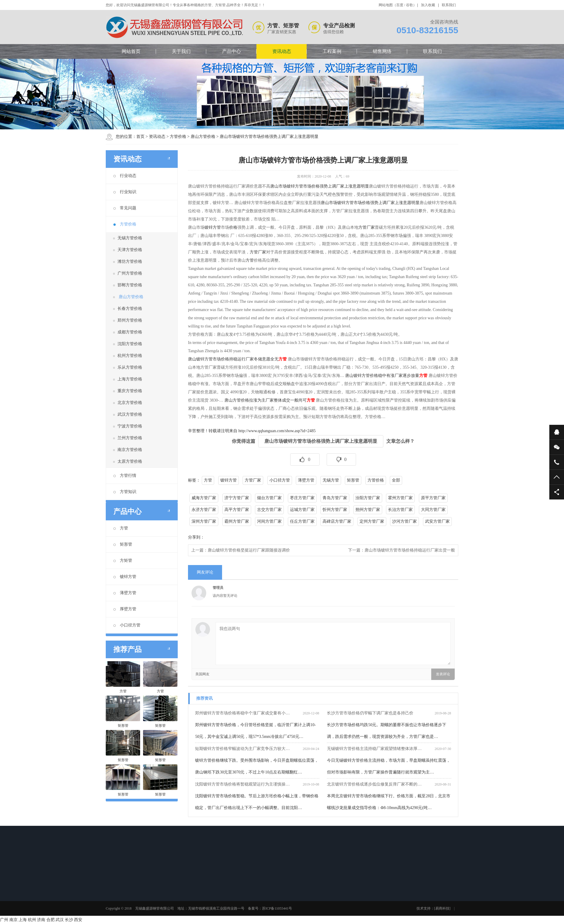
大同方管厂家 (433, 510)
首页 (140, 137)
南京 (14, 920)
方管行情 (125, 476)
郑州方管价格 (130, 320)
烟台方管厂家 (269, 498)
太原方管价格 (130, 461)
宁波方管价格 (130, 426)
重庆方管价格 (130, 391)
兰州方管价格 (130, 438)
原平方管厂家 (433, 498)
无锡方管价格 (130, 238)
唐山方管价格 (203, 137)
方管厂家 (258, 252)
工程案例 (332, 51)
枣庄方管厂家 (302, 498)
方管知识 (125, 492)
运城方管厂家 (302, 510)
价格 (233, 227)
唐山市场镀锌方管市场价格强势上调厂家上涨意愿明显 (269, 137)
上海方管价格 (130, 379)
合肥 (51, 920)
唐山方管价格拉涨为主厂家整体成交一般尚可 (266, 400)
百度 (400, 5)
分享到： (196, 537)
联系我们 (449, 5)
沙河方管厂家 (404, 521)
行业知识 (125, 192)
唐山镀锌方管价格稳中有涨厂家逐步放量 (382, 376)
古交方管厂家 (269, 510)
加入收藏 (428, 5)
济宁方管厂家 (237, 498)
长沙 (69, 920)
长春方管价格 (130, 309)
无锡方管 (331, 480)
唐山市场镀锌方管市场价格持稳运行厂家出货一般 (410, 550)
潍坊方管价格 (130, 262)
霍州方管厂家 (400, 498)
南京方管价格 (130, 450)
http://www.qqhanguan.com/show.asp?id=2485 (277, 431)
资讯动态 (282, 51)
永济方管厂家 (204, 510)
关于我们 (181, 51)
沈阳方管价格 (130, 344)
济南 (41, 920)
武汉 (60, 920)
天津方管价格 (130, 250)
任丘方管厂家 (302, 521)
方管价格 (178, 137)
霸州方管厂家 (237, 521)
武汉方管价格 (130, 414)
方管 (121, 528)
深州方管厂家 (204, 521)
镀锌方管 (125, 577)
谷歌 (409, 5)
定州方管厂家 (372, 521)
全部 (396, 480)
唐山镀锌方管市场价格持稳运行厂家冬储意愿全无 (233, 359)
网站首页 (131, 51)
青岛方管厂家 (335, 498)
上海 (23, 920)
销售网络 (382, 51)
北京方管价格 (130, 403)
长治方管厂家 (400, 510)
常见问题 (125, 208)
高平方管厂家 (237, 510)
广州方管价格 (130, 273)
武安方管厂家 (437, 521)
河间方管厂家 (269, 521)
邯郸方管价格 (130, 285)
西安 (78, 920)
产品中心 (231, 51)
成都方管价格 (130, 332)
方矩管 (123, 560)
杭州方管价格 (130, 356)
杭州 (32, 920)
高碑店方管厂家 (337, 521)
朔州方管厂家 (368, 510)
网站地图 (386, 5)
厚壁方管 (125, 609)
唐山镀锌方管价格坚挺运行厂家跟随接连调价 (249, 550)
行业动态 (125, 176)
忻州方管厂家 (335, 510)
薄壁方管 (125, 593)
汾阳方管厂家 (368, 498)
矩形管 (123, 544)
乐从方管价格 (130, 367)
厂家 (371, 227)
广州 (4, 920)
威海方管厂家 (204, 498)
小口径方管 (127, 625)
